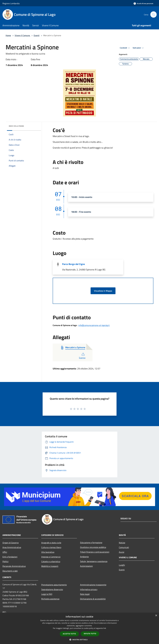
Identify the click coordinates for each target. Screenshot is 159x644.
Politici (6, 561)
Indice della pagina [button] (16, 126)
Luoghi (122, 565)
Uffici (5, 552)
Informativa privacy (89, 589)
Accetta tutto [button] (69, 634)
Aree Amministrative (12, 547)
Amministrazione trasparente (93, 585)
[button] (80, 640)
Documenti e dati (10, 571)
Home (8, 35)
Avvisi (122, 552)
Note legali (85, 594)
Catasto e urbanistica (51, 561)
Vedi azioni (139, 48)
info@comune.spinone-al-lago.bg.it (94, 325)
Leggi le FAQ (47, 594)
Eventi (37, 35)
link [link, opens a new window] (105, 628)
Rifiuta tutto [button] (90, 634)
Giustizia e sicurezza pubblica (93, 547)
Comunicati (124, 547)
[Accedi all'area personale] (143, 3)
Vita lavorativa (48, 552)
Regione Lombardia (11, 3)
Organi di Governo (11, 543)
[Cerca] (153, 14)
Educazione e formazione (91, 543)
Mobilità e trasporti (50, 566)
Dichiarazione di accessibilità (93, 599)
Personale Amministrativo (14, 566)
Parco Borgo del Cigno (74, 264)
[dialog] (79, 628)
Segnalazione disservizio (52, 589)
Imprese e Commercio (51, 557)
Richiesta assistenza (50, 599)
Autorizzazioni (86, 566)
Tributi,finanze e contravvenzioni (95, 552)
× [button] (156, 616)
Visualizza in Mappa (103, 291)
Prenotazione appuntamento (54, 585)
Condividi (125, 48)
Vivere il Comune (23, 35)
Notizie (122, 543)
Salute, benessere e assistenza (94, 561)
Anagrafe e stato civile (51, 543)
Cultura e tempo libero (51, 547)
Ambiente (84, 557)
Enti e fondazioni (10, 557)
